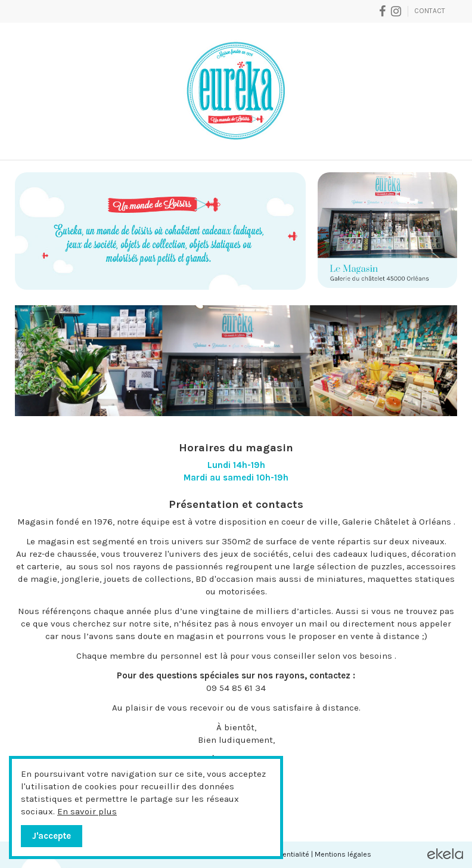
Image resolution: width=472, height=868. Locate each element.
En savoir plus (87, 811)
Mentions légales (343, 854)
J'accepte (52, 836)
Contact (430, 11)
